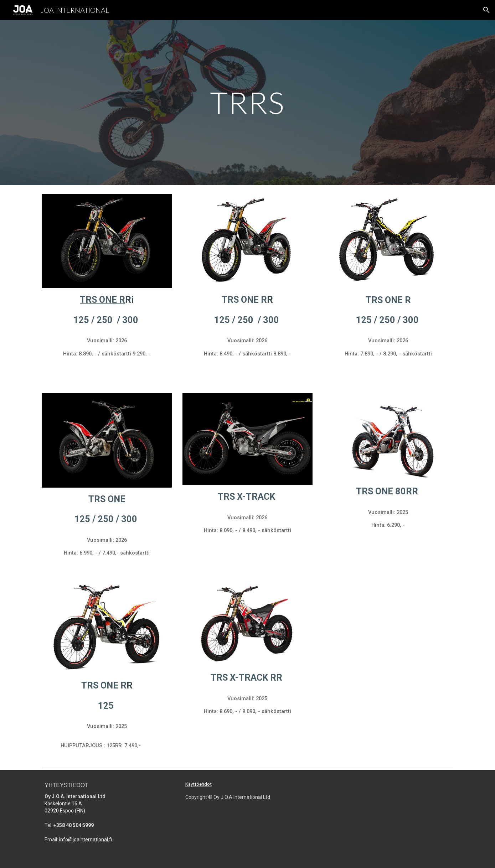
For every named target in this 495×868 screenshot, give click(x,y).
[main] (248, 102)
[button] (486, 10)
